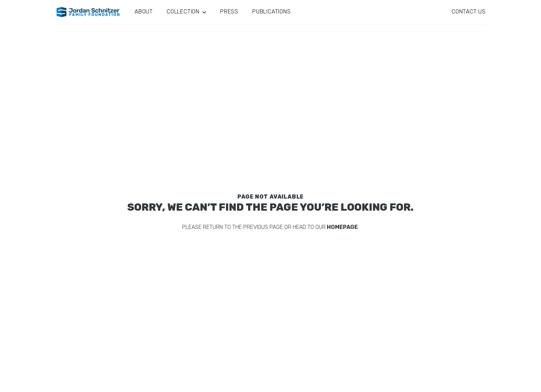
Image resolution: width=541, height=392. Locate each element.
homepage (342, 227)
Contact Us (469, 12)
